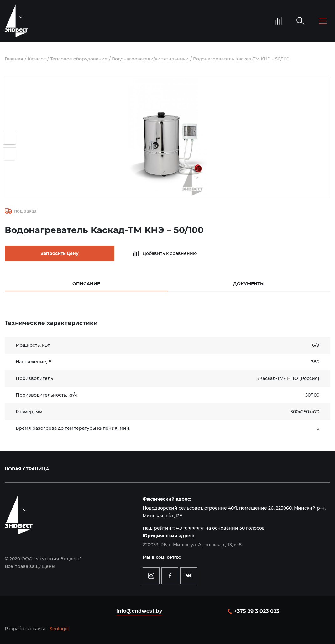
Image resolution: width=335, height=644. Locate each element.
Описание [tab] (86, 284)
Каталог (37, 59)
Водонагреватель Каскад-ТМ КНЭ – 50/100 (241, 59)
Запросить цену (60, 253)
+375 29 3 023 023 (256, 611)
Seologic (59, 629)
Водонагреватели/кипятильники (150, 59)
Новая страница (27, 469)
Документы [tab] (249, 284)
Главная (14, 59)
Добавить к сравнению (170, 253)
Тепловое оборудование (79, 59)
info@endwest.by (139, 611)
